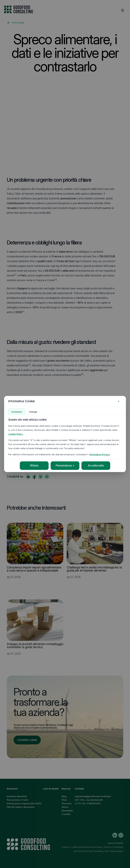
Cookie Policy (16, 434)
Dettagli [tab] (33, 412)
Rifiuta (34, 466)
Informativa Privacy (100, 454)
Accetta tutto (96, 466)
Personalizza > (65, 466)
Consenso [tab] (17, 412)
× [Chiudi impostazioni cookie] (119, 401)
